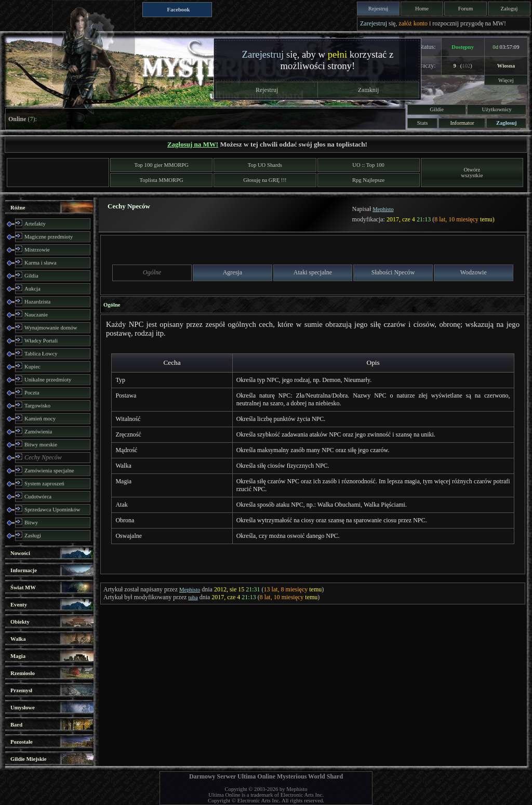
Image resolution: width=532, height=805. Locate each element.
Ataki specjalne (313, 272)
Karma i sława (41, 263)
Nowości (20, 553)
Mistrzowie (37, 250)
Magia (18, 656)
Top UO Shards (265, 165)
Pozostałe (22, 742)
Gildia (31, 276)
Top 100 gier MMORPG (162, 165)
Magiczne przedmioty (49, 237)
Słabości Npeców (393, 272)
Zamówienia (38, 432)
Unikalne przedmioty (48, 380)
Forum (465, 9)
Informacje (24, 570)
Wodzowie (474, 272)
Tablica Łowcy (41, 354)
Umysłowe (23, 708)
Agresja (232, 272)
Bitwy (31, 523)
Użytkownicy (497, 109)
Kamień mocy (40, 419)
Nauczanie (36, 315)
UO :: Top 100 (368, 165)
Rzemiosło (23, 673)
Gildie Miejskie (29, 759)
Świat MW (23, 588)
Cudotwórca (38, 497)
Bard (16, 725)
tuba (193, 597)
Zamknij (369, 90)
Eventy (19, 605)
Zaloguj (509, 9)
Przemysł (21, 690)
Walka (18, 639)
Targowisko (37, 406)
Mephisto (383, 209)
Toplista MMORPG (162, 180)
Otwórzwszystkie (472, 173)
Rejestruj (378, 9)
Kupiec (32, 367)
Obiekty (20, 622)
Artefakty (35, 224)
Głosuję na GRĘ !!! (265, 180)
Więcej (506, 80)
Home (422, 9)
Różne (18, 208)
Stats (423, 123)
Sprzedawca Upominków (52, 510)
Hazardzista (37, 302)
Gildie (437, 109)
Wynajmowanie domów (51, 328)
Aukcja (32, 289)
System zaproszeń (44, 484)
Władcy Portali (41, 341)
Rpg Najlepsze (368, 180)
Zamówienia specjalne (49, 471)
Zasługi (33, 536)
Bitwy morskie (41, 445)
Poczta (32, 393)
